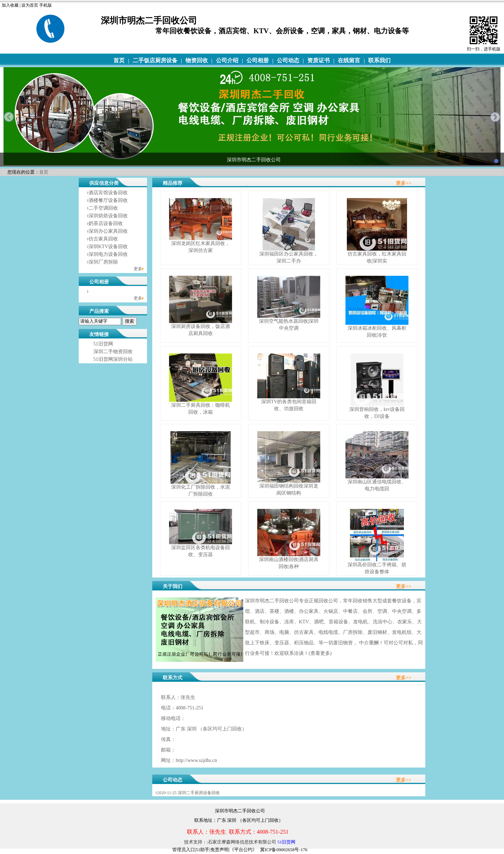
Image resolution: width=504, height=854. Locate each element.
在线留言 (349, 60)
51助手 (202, 850)
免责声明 (219, 850)
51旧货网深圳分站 (113, 359)
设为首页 (30, 5)
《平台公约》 (243, 850)
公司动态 (288, 60)
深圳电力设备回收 (108, 254)
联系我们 (379, 60)
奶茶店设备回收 (106, 223)
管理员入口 (184, 850)
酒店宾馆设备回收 (108, 193)
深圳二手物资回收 (113, 352)
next (495, 117)
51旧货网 (103, 344)
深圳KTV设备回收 (108, 247)
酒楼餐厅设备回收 (108, 200)
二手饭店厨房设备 (155, 60)
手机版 (45, 5)
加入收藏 (10, 5)
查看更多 (320, 653)
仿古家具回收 (103, 239)
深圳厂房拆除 (103, 262)
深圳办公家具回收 (108, 231)
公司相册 (258, 60)
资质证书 (318, 60)
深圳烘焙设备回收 (108, 216)
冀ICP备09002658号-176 (284, 850)
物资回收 (197, 60)
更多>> (404, 183)
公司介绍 (227, 60)
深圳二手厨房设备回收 (199, 793)
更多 (138, 269)
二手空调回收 (103, 208)
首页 (119, 60)
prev (9, 117)
